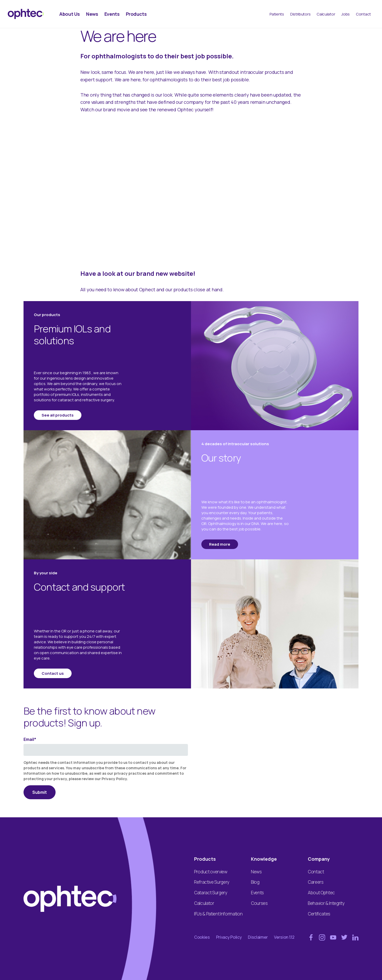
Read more (220, 544)
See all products (58, 415)
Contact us (53, 673)
